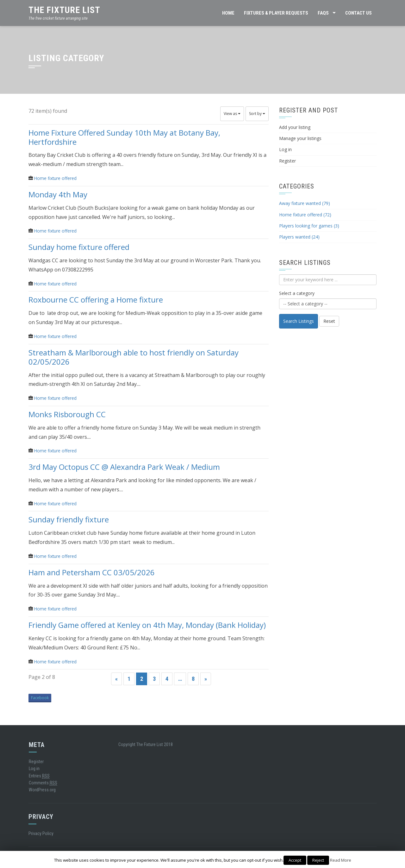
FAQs (323, 13)
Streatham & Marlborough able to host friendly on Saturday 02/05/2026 (134, 357)
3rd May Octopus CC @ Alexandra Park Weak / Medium (124, 467)
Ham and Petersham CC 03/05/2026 (92, 572)
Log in (285, 149)
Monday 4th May (58, 194)
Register (287, 161)
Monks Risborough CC (67, 414)
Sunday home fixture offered (79, 247)
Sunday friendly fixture (69, 519)
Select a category (297, 293)
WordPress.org (42, 790)
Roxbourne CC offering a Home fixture (96, 300)
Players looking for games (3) (309, 226)
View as (232, 114)
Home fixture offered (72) (305, 215)
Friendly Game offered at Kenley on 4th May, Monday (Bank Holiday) (147, 625)
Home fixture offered (55, 178)
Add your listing (295, 127)
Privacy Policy (41, 833)
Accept (295, 860)
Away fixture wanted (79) (305, 203)
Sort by (257, 114)
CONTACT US (358, 13)
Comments (43, 783)
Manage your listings (300, 138)
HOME (228, 13)
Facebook (40, 698)
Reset (329, 321)
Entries (39, 776)
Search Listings (299, 321)
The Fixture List (64, 10)
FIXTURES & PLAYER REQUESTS (276, 13)
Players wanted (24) (299, 237)
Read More (341, 860)
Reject (318, 860)
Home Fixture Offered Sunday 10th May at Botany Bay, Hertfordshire (124, 137)
